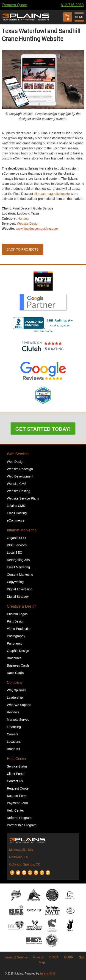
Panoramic (15, 643)
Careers (13, 734)
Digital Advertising (20, 589)
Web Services (18, 454)
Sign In (68, 17)
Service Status (17, 766)
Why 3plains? (17, 690)
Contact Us (15, 781)
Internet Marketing (22, 530)
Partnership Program (22, 825)
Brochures (14, 658)
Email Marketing (18, 567)
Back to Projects (23, 249)
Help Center (17, 759)
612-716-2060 (72, 5)
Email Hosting (17, 513)
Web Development (20, 476)
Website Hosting (19, 491)
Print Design (16, 621)
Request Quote (15, 5)
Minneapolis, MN (21, 850)
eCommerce (16, 520)
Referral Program (19, 818)
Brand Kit (14, 749)
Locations (14, 742)
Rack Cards (15, 673)
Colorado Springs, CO (25, 864)
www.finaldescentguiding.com (37, 229)
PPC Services (17, 545)
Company (15, 683)
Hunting (23, 218)
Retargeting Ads (18, 560)
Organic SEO (16, 538)
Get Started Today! (43, 429)
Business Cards (18, 665)
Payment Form (17, 803)
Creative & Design (22, 606)
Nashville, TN (19, 857)
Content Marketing (20, 575)
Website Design (28, 223)
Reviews (13, 712)
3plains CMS (16, 506)
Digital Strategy (18, 597)
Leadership (15, 698)
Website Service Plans (23, 498)
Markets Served (18, 720)
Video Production (19, 629)
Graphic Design (18, 651)
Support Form (17, 796)
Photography (16, 636)
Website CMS (17, 484)
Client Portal (16, 774)
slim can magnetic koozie (52, 194)
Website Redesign (20, 469)
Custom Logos (17, 614)
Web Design (16, 462)
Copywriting (15, 582)
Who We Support (19, 705)
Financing (14, 727)
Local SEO (15, 553)
